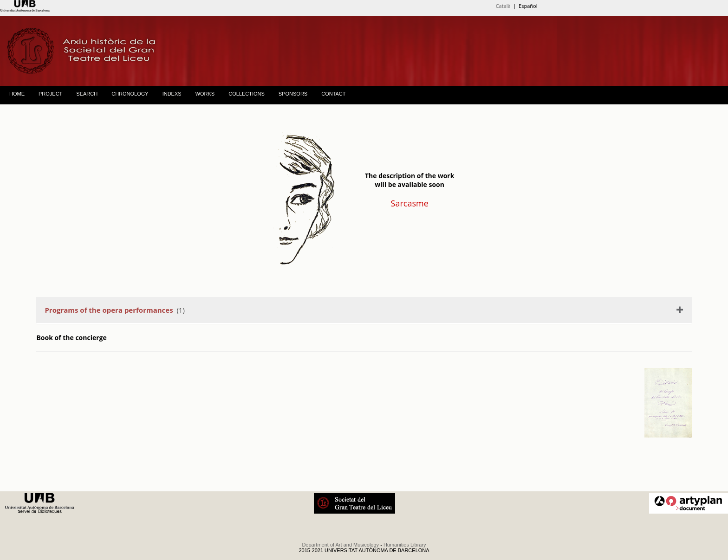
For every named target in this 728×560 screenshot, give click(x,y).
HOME (17, 94)
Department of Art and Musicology (340, 545)
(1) (114, 310)
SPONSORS (293, 94)
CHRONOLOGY (130, 94)
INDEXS (172, 94)
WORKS (205, 94)
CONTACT (333, 94)
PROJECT (50, 94)
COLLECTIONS (247, 94)
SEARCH (87, 94)
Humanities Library (405, 545)
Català (503, 6)
